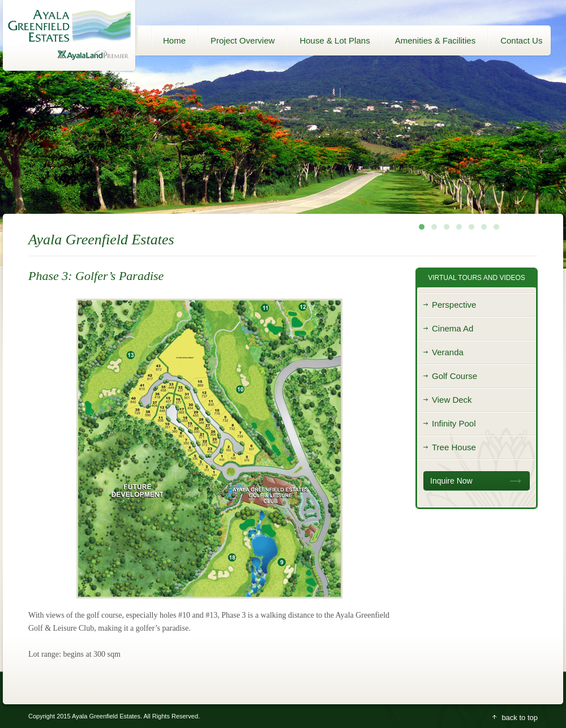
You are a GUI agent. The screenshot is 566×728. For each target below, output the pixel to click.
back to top (520, 718)
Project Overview (243, 40)
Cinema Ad (453, 328)
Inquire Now (451, 481)
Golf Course (454, 376)
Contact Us (521, 40)
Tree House (454, 447)
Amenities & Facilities (436, 40)
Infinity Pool (454, 423)
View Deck (452, 400)
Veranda (448, 352)
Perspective (454, 305)
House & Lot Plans (335, 40)
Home (174, 40)
